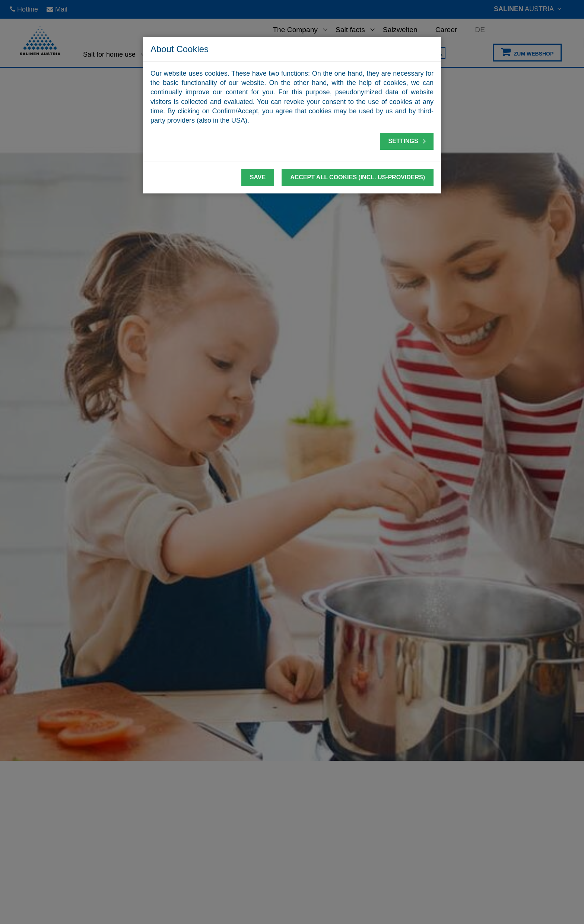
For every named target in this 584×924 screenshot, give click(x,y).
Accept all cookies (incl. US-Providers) (358, 177)
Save (258, 177)
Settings (407, 141)
